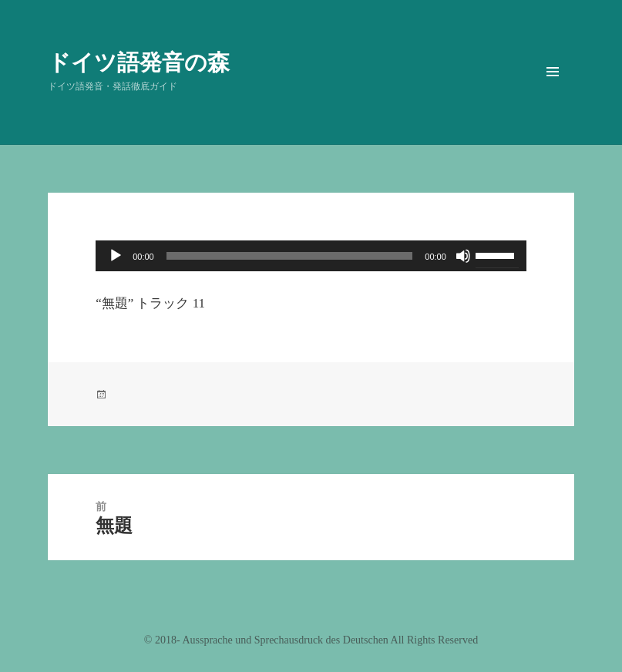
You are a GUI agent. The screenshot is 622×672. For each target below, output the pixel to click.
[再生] (116, 256)
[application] (311, 256)
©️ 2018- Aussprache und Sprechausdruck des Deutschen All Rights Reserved (311, 640)
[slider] (290, 256)
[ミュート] (463, 256)
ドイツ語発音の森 (139, 61)
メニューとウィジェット (553, 93)
